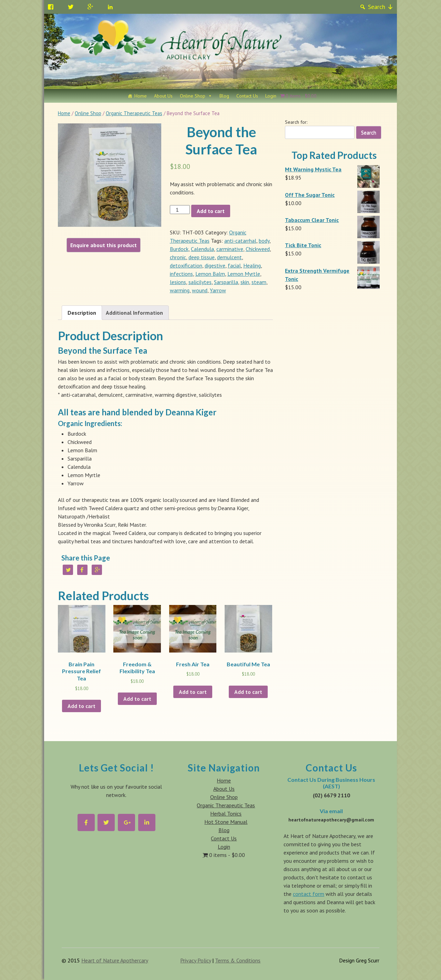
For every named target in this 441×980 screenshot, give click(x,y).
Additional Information (134, 313)
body (264, 241)
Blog (224, 96)
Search (377, 7)
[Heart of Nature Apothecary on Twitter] (106, 822)
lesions (178, 282)
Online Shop (193, 96)
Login (271, 96)
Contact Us (247, 96)
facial (234, 265)
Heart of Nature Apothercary (115, 960)
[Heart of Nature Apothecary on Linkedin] (147, 822)
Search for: (296, 122)
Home (141, 96)
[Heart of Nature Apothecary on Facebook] (86, 822)
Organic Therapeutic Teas (134, 113)
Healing (252, 265)
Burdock (179, 249)
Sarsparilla (226, 282)
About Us (163, 96)
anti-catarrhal (240, 241)
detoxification (186, 265)
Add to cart (211, 211)
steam (259, 282)
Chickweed (258, 249)
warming (180, 290)
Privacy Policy (196, 960)
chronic (178, 257)
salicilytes (200, 282)
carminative (230, 249)
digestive (215, 265)
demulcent (229, 257)
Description (82, 313)
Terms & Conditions (238, 960)
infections (181, 274)
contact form (309, 894)
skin (245, 282)
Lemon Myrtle (244, 274)
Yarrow (218, 290)
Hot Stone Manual (226, 822)
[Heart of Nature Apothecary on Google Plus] (126, 822)
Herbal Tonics (226, 814)
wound (200, 290)
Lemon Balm (210, 274)
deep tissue (202, 257)
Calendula (202, 249)
